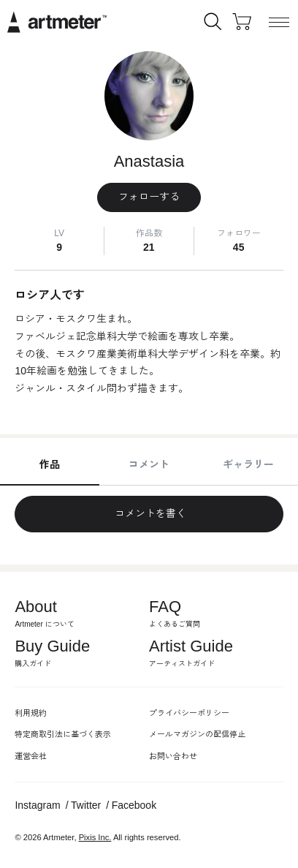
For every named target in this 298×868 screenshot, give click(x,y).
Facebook (134, 805)
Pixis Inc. (95, 837)
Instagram (37, 805)
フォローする (149, 197)
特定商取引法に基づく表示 (63, 734)
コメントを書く (149, 513)
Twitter (86, 805)
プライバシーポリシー (189, 713)
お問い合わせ (173, 756)
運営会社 (31, 756)
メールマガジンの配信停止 (197, 734)
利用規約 (31, 713)
